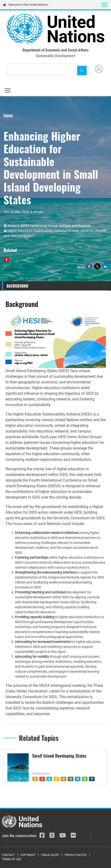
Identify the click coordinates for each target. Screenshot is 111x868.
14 (78, 779)
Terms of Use (11, 859)
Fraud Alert (50, 855)
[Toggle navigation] (104, 5)
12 (63, 779)
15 (85, 779)
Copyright (28, 855)
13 (71, 779)
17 (92, 779)
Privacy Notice (76, 855)
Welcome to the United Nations (26, 5)
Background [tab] (17, 286)
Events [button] (8, 115)
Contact (8, 855)
